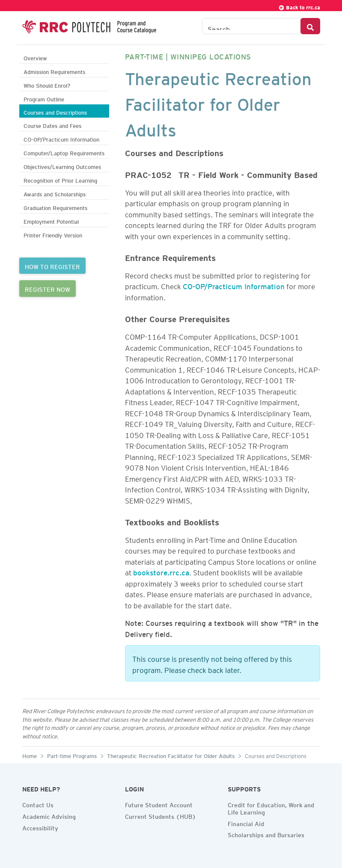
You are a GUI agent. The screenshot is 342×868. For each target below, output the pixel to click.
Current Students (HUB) (161, 815)
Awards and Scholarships (55, 193)
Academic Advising (49, 815)
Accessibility (40, 827)
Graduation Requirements (55, 207)
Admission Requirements (54, 71)
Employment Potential (51, 221)
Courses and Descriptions (55, 111)
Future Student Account (159, 804)
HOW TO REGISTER (52, 266)
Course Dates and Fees (52, 125)
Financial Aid (246, 823)
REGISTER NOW (48, 288)
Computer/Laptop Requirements (64, 152)
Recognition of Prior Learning (60, 179)
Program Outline (44, 98)
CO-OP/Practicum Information (61, 138)
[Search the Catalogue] (251, 26)
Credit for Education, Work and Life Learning (271, 807)
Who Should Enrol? (47, 84)
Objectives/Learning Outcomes (62, 166)
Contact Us (38, 804)
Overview (35, 57)
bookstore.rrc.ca (161, 571)
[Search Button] (310, 26)
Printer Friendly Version (53, 234)
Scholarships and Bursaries (266, 834)
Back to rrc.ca (299, 6)
